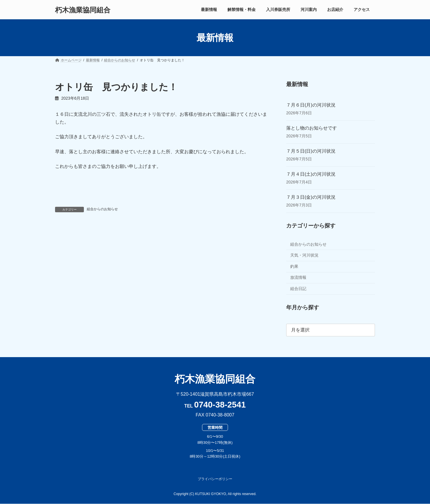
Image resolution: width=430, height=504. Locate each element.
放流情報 (298, 278)
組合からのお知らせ (102, 209)
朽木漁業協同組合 (215, 379)
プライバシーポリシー (215, 479)
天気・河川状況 (304, 255)
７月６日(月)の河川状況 (311, 105)
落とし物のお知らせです (312, 128)
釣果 (294, 266)
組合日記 (298, 289)
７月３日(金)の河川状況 (311, 197)
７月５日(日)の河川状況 (311, 151)
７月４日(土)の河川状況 (311, 174)
